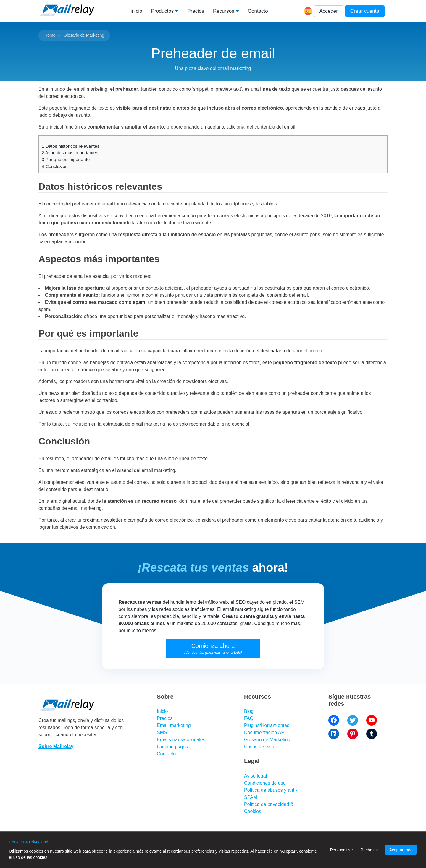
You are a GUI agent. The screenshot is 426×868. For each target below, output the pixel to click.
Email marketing (174, 725)
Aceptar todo (401, 850)
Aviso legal (255, 776)
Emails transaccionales (181, 740)
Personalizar (341, 850)
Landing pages (172, 747)
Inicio (136, 11)
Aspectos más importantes (70, 153)
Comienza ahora (213, 649)
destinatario (273, 351)
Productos (163, 11)
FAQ (249, 718)
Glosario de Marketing (84, 35)
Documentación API (265, 732)
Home (50, 35)
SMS (162, 732)
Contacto (258, 11)
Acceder (329, 11)
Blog (249, 711)
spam (139, 302)
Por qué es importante (66, 159)
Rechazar (369, 850)
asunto (375, 89)
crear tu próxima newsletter (94, 520)
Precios (196, 11)
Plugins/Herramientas (267, 725)
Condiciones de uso (265, 783)
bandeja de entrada (345, 108)
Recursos (224, 11)
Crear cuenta (365, 11)
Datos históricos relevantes (71, 146)
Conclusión (55, 166)
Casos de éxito (260, 747)
